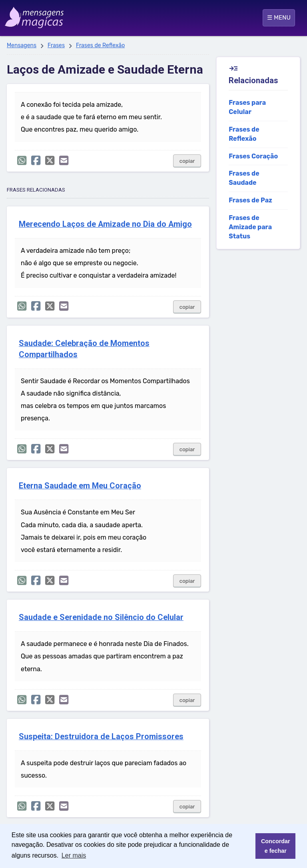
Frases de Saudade (244, 178)
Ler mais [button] (74, 855)
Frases (56, 45)
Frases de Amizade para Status (250, 227)
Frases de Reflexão (100, 45)
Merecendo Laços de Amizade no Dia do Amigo (105, 224)
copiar (187, 161)
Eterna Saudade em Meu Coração (80, 486)
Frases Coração (253, 156)
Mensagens (22, 45)
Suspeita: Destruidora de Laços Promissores (101, 737)
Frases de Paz (250, 200)
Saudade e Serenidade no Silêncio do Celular (101, 617)
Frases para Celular (247, 107)
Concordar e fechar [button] (276, 846)
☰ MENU (279, 18)
